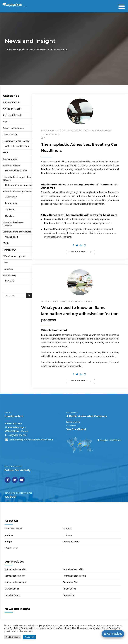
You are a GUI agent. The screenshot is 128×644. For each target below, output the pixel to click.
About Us (11, 521)
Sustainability (9, 276)
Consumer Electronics (14, 128)
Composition (69, 595)
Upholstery (10, 216)
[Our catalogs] (113, 634)
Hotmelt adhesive (102, 131)
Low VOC (10, 281)
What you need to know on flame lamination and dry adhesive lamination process (80, 314)
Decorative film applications (16, 141)
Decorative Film (70, 582)
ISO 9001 (10, 497)
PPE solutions (69, 589)
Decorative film (10, 135)
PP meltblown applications (16, 256)
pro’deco (9, 535)
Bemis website (73, 422)
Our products (14, 562)
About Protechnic (11, 102)
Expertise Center (13, 595)
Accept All (29, 637)
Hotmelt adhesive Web (16, 171)
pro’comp (67, 535)
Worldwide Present (14, 529)
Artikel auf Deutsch (12, 115)
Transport (51, 134)
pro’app (8, 542)
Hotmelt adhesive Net (15, 576)
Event (6, 153)
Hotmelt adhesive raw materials (14, 224)
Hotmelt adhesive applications (17, 192)
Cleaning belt (12, 237)
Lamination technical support (17, 232)
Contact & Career (71, 542)
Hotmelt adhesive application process (63, 301)
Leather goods (12, 203)
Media (6, 243)
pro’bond (67, 529)
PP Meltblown (10, 250)
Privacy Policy (11, 548)
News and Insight (17, 609)
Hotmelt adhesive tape (15, 582)
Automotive (48, 131)
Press (6, 263)
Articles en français (12, 109)
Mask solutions (12, 589)
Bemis (6, 122)
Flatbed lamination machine (19, 185)
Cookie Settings (13, 637)
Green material (10, 159)
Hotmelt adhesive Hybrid (75, 576)
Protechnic (8, 269)
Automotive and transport (73, 131)
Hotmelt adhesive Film (73, 569)
